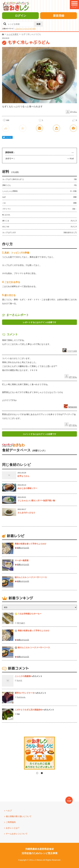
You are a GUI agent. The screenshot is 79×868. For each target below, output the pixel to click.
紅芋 (34, 29)
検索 (39, 24)
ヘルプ (9, 811)
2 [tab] (42, 773)
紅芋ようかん (23, 476)
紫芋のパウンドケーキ (25, 693)
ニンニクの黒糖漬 (23, 676)
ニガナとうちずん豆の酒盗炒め (29, 710)
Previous (16, 756)
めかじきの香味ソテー (27, 488)
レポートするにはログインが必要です (39, 322)
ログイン (21, 16)
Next (63, 756)
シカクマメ (19, 29)
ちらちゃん (21, 697)
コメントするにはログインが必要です (39, 434)
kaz (18, 714)
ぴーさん (74, 112)
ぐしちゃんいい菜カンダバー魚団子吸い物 (36, 501)
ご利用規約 (11, 822)
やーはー (21, 623)
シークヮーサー (28, 29)
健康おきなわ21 (23, 548)
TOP (69, 801)
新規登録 (59, 16)
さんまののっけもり (26, 513)
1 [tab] (37, 773)
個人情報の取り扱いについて (19, 816)
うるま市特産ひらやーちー (30, 614)
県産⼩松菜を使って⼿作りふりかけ (31, 544)
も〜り (20, 680)
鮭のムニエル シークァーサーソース (31, 577)
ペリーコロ (72, 351)
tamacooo (73, 407)
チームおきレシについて (17, 834)
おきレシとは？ (13, 828)
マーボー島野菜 (22, 560)
